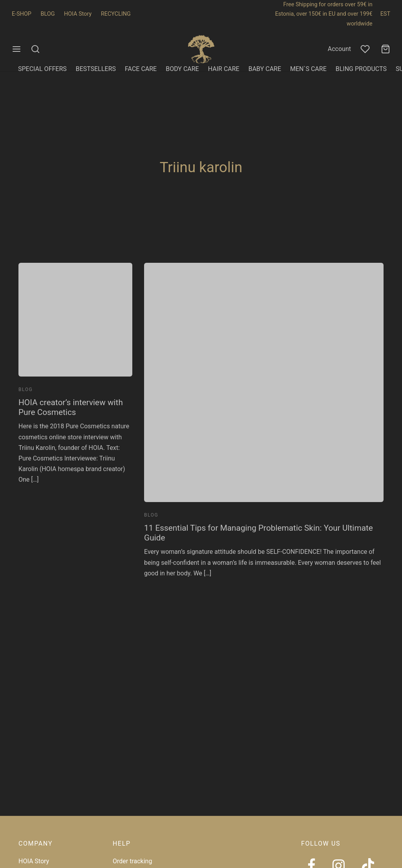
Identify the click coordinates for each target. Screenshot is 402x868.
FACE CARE (141, 69)
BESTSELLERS (96, 69)
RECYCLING (116, 14)
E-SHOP (22, 14)
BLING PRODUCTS (361, 69)
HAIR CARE (224, 69)
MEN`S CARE (308, 69)
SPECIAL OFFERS (42, 69)
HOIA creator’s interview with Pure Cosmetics (71, 407)
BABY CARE (265, 69)
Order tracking (132, 861)
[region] (102, 811)
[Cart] (386, 49)
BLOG (48, 14)
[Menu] (16, 49)
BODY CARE (182, 69)
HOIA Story (78, 14)
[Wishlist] (366, 49)
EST (385, 14)
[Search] (35, 49)
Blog (26, 389)
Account (339, 49)
